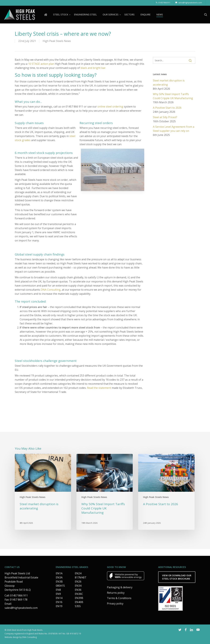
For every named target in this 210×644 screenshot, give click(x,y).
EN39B (79, 598)
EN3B (59, 582)
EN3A (59, 577)
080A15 (60, 586)
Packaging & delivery (120, 587)
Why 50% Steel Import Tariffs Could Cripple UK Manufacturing (173, 96)
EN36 (78, 590)
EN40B (79, 602)
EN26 (78, 582)
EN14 (59, 598)
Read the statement (99, 388)
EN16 (59, 602)
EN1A (59, 573)
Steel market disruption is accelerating (169, 83)
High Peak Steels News (57, 41)
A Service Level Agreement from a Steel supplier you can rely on (174, 129)
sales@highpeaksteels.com (21, 608)
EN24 (78, 573)
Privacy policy (115, 604)
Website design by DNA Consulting (21, 637)
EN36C (79, 594)
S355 (78, 606)
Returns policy (116, 593)
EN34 (78, 586)
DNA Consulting (51, 290)
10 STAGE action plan (41, 64)
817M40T (81, 577)
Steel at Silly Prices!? (165, 117)
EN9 (58, 594)
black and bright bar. (93, 68)
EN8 (58, 590)
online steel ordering (110, 107)
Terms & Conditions (119, 598)
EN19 (59, 606)
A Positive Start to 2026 (167, 108)
